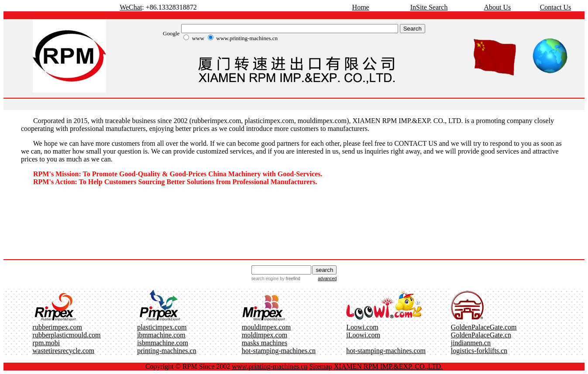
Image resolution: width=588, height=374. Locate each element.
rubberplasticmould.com (67, 335)
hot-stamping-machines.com (386, 351)
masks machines (265, 343)
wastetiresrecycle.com (64, 351)
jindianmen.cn (471, 343)
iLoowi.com (363, 335)
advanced (327, 279)
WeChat (131, 7)
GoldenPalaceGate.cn (481, 335)
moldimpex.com (265, 335)
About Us (497, 7)
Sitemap (320, 366)
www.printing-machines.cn (270, 366)
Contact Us (556, 7)
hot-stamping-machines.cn (279, 351)
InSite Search (429, 7)
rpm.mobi (46, 343)
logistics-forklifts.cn (479, 351)
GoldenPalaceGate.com (484, 327)
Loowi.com (362, 327)
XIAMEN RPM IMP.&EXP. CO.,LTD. (388, 366)
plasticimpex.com (162, 327)
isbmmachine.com (163, 343)
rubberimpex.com (57, 327)
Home (361, 7)
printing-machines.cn (167, 351)
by (289, 279)
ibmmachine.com (161, 335)
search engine (265, 279)
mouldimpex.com (266, 327)
